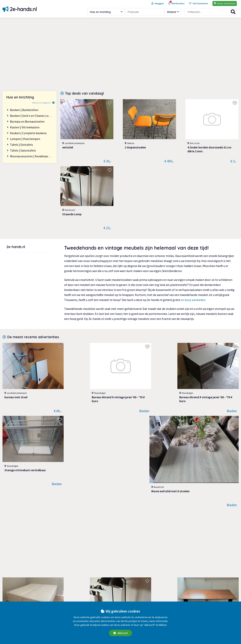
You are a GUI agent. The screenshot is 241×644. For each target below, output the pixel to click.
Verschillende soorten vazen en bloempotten (24, 504)
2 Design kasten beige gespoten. (210, 504)
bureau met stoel (16, 315)
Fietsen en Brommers (76, 594)
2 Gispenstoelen (118, 140)
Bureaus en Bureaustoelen (27, 121)
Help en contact (192, 576)
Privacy (125, 588)
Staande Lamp (208, 140)
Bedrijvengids (191, 588)
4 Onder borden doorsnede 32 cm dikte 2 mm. (171, 142)
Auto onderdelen (72, 570)
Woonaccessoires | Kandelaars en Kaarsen (31, 156)
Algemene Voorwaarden (136, 570)
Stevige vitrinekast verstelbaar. (161, 317)
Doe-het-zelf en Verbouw (78, 588)
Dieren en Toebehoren (76, 576)
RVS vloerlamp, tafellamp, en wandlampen (72, 504)
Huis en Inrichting (73, 599)
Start (185, 570)
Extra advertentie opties (137, 576)
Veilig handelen (131, 599)
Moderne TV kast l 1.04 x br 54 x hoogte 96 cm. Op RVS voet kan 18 (167, 504)
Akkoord (120, 633)
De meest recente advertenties (33, 267)
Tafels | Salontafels (23, 150)
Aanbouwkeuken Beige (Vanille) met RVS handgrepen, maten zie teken (120, 504)
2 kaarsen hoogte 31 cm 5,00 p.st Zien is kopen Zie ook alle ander (215, 444)
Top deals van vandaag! (85, 93)
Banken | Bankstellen (24, 110)
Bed (7, 442)
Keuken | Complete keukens (28, 133)
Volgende (147, 529)
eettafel (68, 140)
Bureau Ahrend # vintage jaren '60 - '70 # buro (73, 317)
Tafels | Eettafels (21, 145)
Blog (185, 582)
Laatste (127, 529)
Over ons (126, 582)
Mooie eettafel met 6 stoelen (215, 315)
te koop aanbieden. (194, 230)
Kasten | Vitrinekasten (25, 127)
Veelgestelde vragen (134, 594)
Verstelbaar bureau (113, 442)
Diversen (67, 582)
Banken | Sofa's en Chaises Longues (31, 116)
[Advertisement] (120, 54)
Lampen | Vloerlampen (25, 139)
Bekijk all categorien (42, 103)
